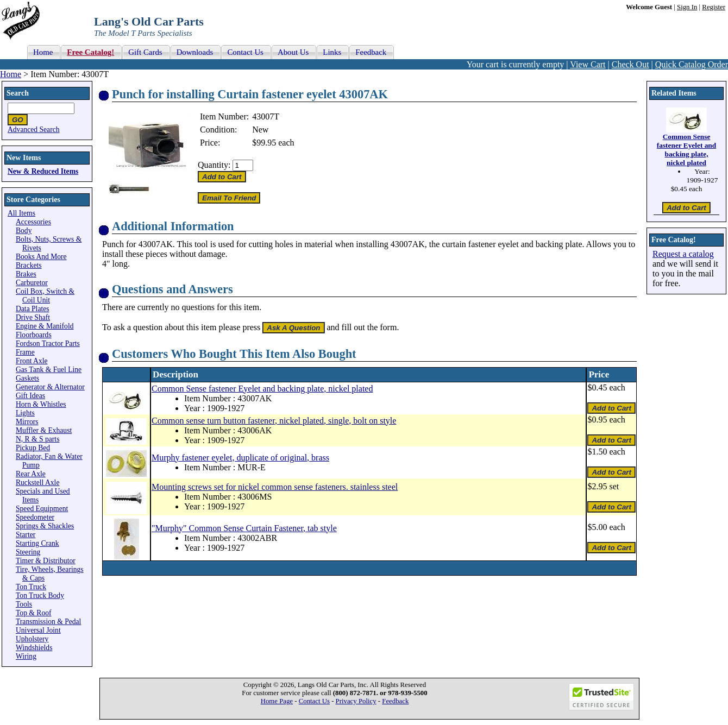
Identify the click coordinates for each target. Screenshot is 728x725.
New (260, 130)
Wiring (26, 656)
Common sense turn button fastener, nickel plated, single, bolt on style (274, 421)
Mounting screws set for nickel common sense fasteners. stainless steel (275, 487)
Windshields (34, 648)
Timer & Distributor (46, 561)
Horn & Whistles (41, 404)
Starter (26, 535)
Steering (28, 552)
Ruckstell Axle (37, 483)
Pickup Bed (33, 448)
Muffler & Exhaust (44, 430)
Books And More (41, 257)
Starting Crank (37, 543)
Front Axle (32, 361)
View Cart (588, 64)
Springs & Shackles (45, 526)
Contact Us (314, 701)
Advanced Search (34, 130)
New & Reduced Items (43, 171)
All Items (21, 213)
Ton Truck (31, 587)
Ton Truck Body (40, 595)
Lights (25, 413)
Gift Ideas (30, 396)
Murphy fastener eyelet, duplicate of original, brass (240, 458)
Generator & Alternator (50, 387)
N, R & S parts (37, 439)
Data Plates (33, 309)
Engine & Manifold (45, 326)
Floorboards (34, 335)
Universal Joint (38, 630)
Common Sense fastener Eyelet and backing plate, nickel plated (262, 389)
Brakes (26, 274)
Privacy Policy (356, 701)
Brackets (29, 265)
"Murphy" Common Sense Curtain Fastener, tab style (244, 528)
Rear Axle (31, 474)
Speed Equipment (42, 509)
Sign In (687, 7)
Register (714, 7)
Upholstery (32, 639)
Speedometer (35, 517)
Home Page (277, 701)
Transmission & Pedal (48, 622)
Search (18, 93)
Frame (25, 352)
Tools (24, 604)
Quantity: (214, 165)
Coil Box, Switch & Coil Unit (45, 296)
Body (24, 231)
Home (11, 74)
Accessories (33, 222)
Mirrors (27, 422)
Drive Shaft (33, 317)
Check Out (630, 64)
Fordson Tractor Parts (48, 343)
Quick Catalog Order (692, 64)
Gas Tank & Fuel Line (49, 370)
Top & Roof (34, 613)
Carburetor (32, 283)
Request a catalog (683, 254)
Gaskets (27, 378)
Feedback (395, 701)
